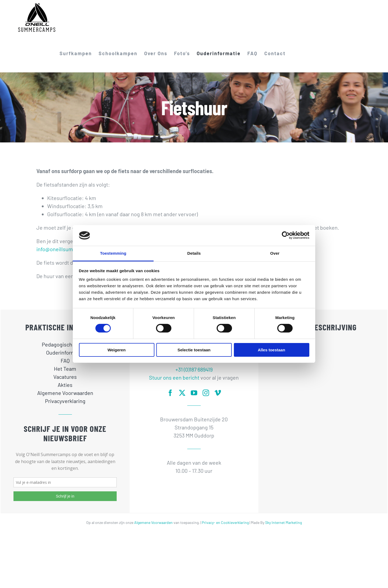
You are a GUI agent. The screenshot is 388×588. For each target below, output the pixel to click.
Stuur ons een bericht (174, 377)
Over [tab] (275, 253)
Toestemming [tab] (113, 253)
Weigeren (117, 350)
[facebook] (170, 393)
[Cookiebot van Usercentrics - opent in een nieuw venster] (286, 235)
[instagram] (206, 393)
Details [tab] (194, 253)
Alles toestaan (272, 350)
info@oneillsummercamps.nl (70, 249)
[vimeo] (218, 393)
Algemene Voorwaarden (153, 522)
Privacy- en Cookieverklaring (225, 522)
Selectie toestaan (194, 350)
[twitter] (182, 393)
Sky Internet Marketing (283, 522)
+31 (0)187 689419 (194, 369)
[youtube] (194, 393)
